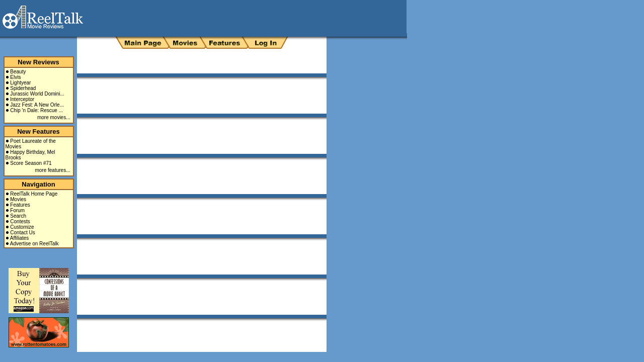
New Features (38, 131)
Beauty (18, 72)
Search (18, 216)
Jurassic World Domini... (37, 94)
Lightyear (20, 83)
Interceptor (22, 99)
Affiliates (20, 238)
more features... (52, 170)
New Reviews (38, 62)
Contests (20, 221)
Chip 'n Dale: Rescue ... (36, 110)
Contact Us (22, 233)
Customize (22, 227)
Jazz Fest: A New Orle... (37, 105)
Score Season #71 (31, 163)
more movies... (54, 117)
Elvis (15, 77)
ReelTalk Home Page (34, 194)
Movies (18, 199)
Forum (17, 210)
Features (20, 205)
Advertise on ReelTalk (34, 244)
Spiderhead (23, 88)
